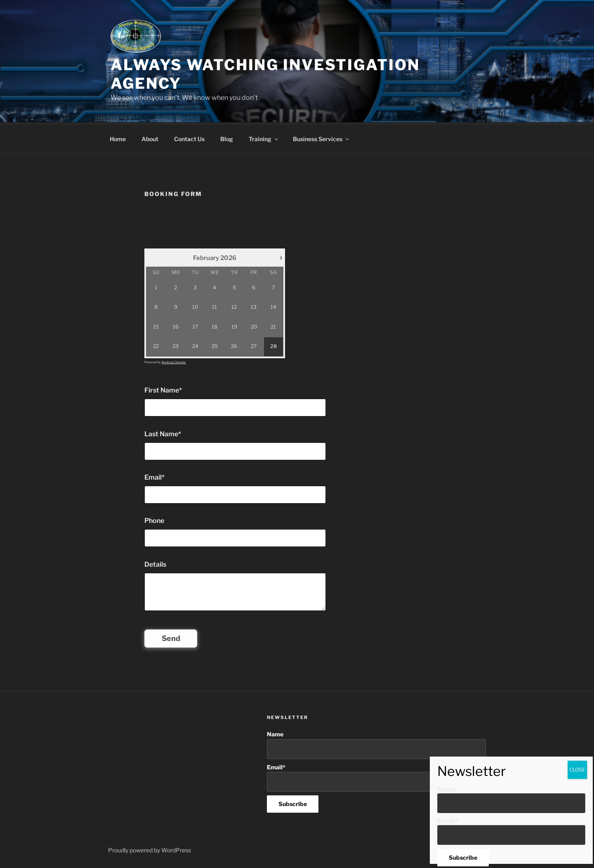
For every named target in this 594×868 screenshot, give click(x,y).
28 (273, 345)
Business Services (322, 138)
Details (155, 563)
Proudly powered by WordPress (150, 849)
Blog (227, 138)
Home (118, 138)
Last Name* (163, 433)
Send (171, 637)
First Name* (163, 389)
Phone (154, 519)
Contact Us (189, 138)
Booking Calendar (174, 361)
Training (264, 138)
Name (376, 744)
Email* (154, 476)
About (150, 138)
